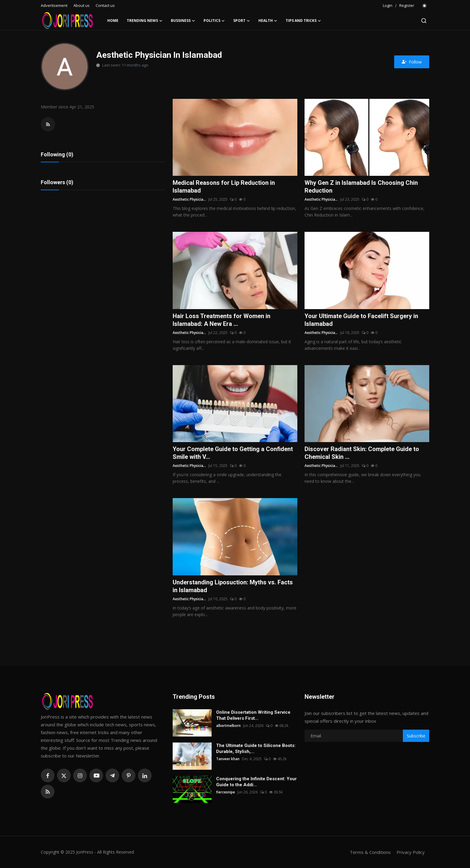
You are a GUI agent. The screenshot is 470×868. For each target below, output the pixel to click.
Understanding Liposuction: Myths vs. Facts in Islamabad (233, 586)
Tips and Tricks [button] (303, 21)
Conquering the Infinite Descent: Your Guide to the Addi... (256, 782)
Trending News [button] (145, 21)
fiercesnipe (226, 792)
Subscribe (416, 736)
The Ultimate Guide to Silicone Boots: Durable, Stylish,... (256, 748)
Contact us (105, 5)
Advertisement (54, 5)
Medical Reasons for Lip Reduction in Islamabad (224, 187)
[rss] (48, 792)
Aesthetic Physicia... (189, 199)
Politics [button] (214, 21)
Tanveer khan (228, 759)
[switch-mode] (425, 6)
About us (82, 5)
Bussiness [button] (183, 21)
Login (388, 5)
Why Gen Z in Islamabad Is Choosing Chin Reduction (361, 187)
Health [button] (268, 21)
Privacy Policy (411, 852)
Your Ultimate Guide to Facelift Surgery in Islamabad (361, 320)
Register (407, 5)
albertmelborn (228, 726)
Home (113, 21)
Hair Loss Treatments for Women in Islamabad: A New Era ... (222, 320)
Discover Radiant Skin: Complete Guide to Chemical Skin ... (362, 453)
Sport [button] (242, 21)
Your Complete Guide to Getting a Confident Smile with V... (233, 453)
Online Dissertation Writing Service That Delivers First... (253, 715)
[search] (424, 21)
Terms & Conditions (370, 852)
